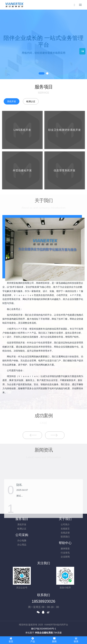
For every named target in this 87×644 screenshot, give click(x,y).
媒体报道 (65, 548)
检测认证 (31, 101)
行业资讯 (65, 553)
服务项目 (22, 519)
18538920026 (43, 601)
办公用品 (22, 545)
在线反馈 (65, 533)
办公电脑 (22, 540)
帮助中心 (65, 543)
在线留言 (65, 529)
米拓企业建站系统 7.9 (46, 633)
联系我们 (65, 537)
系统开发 (12, 101)
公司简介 (65, 524)
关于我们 (65, 519)
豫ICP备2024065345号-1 (44, 629)
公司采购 (22, 535)
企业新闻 (65, 557)
